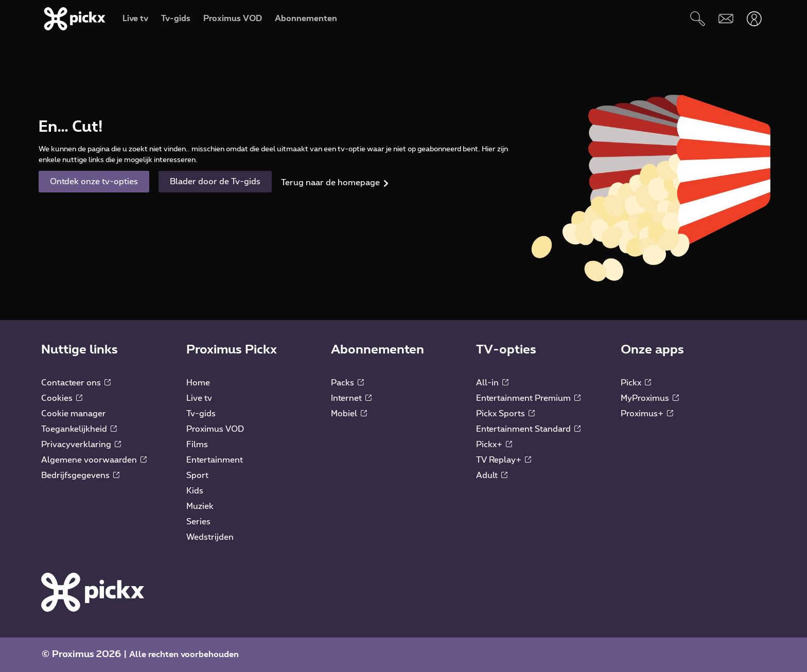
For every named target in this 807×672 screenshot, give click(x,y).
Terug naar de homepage (330, 183)
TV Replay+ (504, 460)
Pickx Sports (505, 414)
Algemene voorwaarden (94, 460)
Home (198, 383)
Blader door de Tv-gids (215, 182)
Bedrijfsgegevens (80, 475)
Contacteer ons (76, 383)
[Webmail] (726, 19)
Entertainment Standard (528, 429)
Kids (195, 491)
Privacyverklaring (81, 445)
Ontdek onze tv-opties (94, 182)
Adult (492, 475)
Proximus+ (647, 414)
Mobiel (349, 414)
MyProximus (650, 398)
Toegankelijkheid (79, 429)
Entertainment (215, 460)
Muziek (200, 506)
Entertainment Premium (528, 398)
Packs (347, 383)
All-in (492, 383)
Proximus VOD (215, 429)
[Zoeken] (698, 19)
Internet (351, 398)
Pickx (636, 383)
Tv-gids (201, 414)
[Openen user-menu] (754, 19)
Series (198, 522)
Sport (197, 475)
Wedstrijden (210, 537)
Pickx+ (494, 445)
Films (197, 445)
